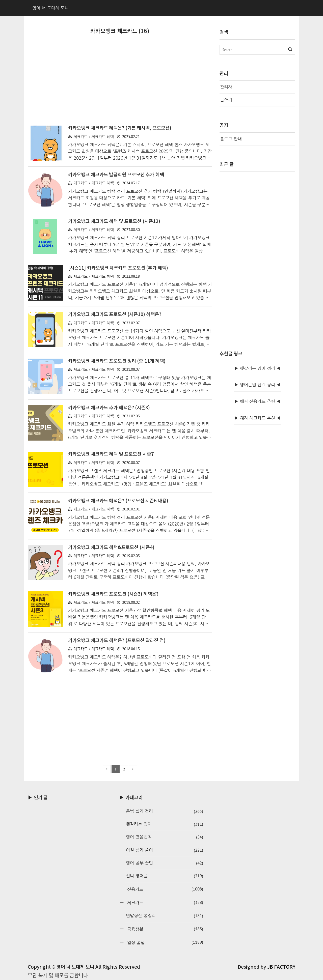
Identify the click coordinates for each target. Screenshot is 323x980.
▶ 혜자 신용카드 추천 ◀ (257, 401)
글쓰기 (226, 100)
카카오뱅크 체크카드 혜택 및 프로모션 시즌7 (111, 454)
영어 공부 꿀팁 (164, 863)
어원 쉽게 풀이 (164, 850)
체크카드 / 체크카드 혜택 (94, 137)
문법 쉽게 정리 (164, 811)
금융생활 (164, 929)
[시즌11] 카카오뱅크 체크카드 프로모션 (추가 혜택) (118, 268)
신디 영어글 (164, 876)
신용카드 (164, 889)
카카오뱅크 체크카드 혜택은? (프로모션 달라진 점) (117, 641)
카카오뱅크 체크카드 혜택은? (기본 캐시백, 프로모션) (120, 128)
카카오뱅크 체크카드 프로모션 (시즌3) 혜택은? (113, 594)
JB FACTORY (281, 967)
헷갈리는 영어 (164, 824)
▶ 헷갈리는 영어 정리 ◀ (257, 368)
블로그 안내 (231, 139)
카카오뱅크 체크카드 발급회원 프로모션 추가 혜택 (116, 175)
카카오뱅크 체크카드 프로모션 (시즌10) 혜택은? (115, 314)
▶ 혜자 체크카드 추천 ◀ (257, 418)
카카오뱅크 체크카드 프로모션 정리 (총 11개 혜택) (117, 361)
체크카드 (164, 902)
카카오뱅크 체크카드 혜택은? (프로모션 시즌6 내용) (118, 501)
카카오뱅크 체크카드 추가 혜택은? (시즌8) (109, 408)
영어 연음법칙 (164, 837)
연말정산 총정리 (164, 916)
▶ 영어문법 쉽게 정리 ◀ (257, 385)
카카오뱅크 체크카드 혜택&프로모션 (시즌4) (111, 547)
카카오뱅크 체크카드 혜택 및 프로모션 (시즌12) (114, 221)
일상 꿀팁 (164, 942)
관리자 (226, 87)
